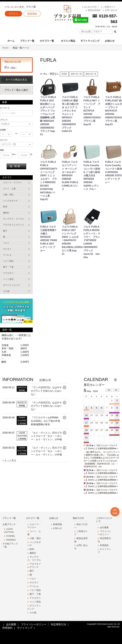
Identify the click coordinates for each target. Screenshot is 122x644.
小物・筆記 (8, 195)
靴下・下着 (8, 267)
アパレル (7, 255)
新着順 (64, 74)
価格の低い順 (91, 74)
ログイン (13, 14)
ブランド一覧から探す (16, 90)
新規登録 (32, 14)
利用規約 (104, 545)
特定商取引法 (58, 624)
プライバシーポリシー (34, 624)
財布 (5, 207)
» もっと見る (9, 460)
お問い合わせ (111, 10)
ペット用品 (8, 279)
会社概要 (104, 527)
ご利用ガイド (109, 7)
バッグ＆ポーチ (10, 201)
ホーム (11, 41)
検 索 (15, 166)
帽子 (5, 231)
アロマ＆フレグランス (14, 225)
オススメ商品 (68, 41)
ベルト (6, 243)
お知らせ (110, 41)
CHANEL (11, 536)
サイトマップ (25, 628)
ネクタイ (7, 249)
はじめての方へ (91, 7)
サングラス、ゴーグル (14, 219)
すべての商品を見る (16, 80)
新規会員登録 (94, 10)
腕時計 (6, 213)
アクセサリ (8, 273)
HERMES (11, 540)
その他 (6, 291)
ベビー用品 (8, 261)
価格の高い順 (76, 74)
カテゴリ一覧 (47, 41)
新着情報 (57, 524)
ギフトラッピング (90, 41)
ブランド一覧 (27, 41)
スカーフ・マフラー (12, 183)
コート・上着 (9, 189)
